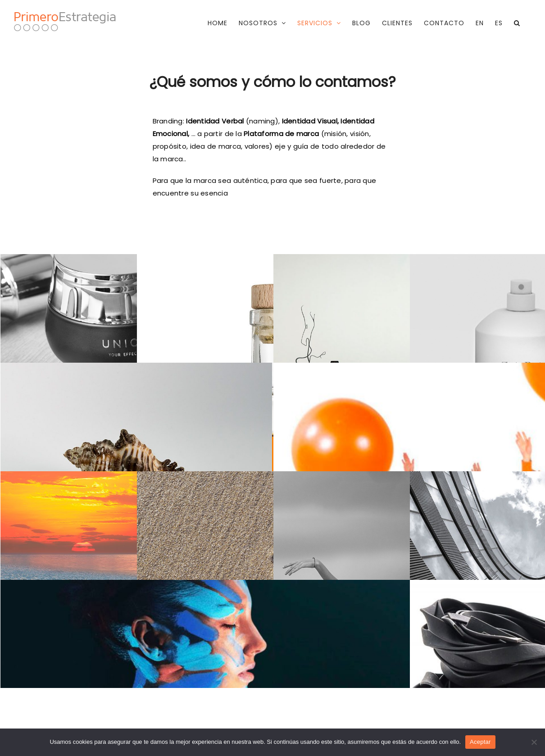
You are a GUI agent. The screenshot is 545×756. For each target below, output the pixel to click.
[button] (517, 23)
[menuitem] (480, 23)
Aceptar (480, 742)
